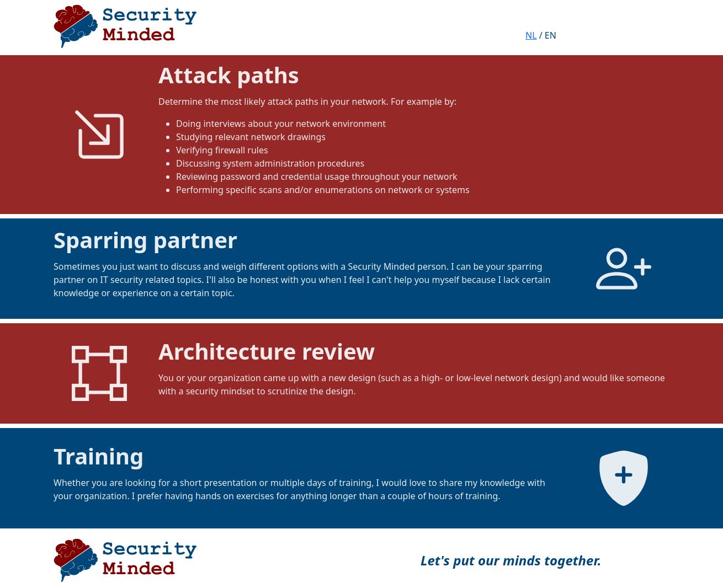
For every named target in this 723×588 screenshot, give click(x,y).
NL (531, 35)
